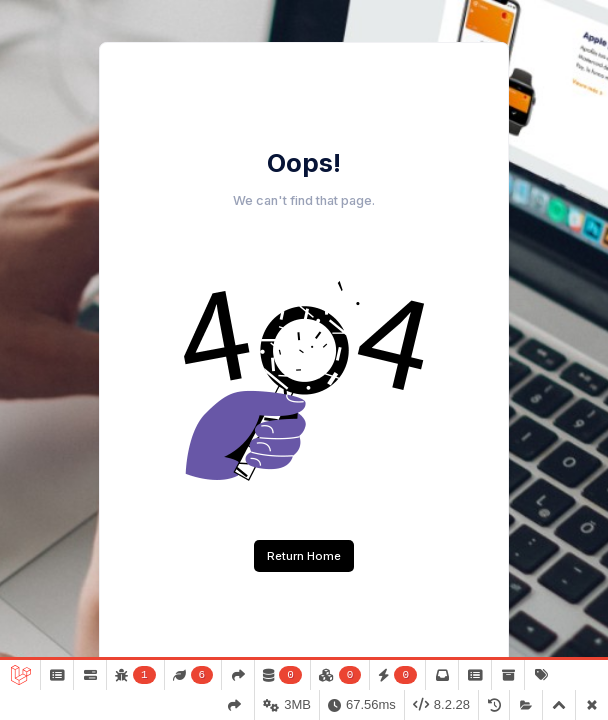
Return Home (304, 556)
